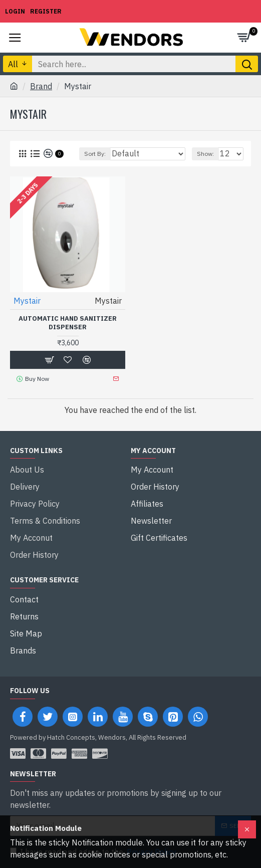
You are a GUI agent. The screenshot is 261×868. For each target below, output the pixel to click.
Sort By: (95, 154)
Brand (41, 86)
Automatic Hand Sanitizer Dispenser (68, 323)
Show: (205, 154)
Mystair (27, 301)
